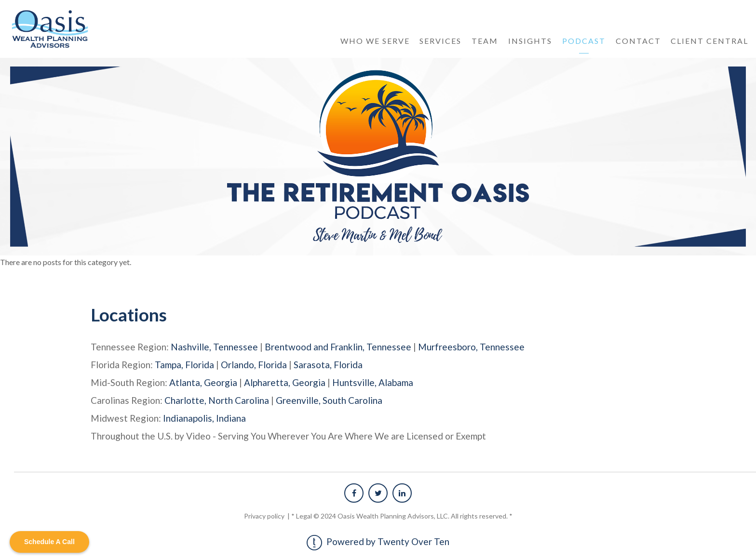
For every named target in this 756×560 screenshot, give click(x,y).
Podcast (584, 41)
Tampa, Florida (184, 365)
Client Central (709, 41)
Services (440, 41)
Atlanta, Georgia (203, 382)
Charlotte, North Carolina (217, 400)
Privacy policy (265, 516)
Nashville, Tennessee (214, 347)
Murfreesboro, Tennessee (471, 347)
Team (485, 41)
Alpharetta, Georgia (285, 382)
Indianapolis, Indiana (204, 418)
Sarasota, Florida (328, 365)
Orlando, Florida (254, 365)
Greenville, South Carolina (329, 400)
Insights (530, 41)
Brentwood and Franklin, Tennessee (338, 347)
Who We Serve (375, 41)
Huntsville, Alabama (373, 382)
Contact (638, 41)
